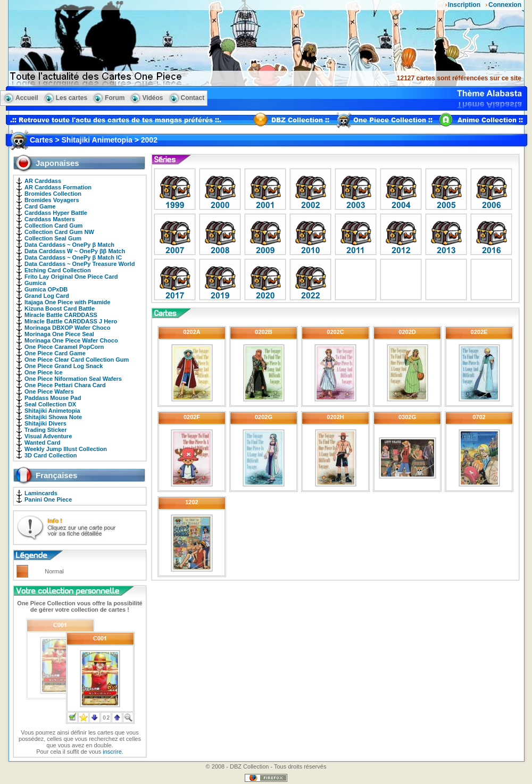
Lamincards (41, 493)
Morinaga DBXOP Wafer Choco (67, 328)
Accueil (27, 98)
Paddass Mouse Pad (53, 398)
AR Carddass (43, 181)
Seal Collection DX (50, 404)
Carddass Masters (50, 219)
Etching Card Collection (58, 270)
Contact (193, 98)
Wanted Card (42, 443)
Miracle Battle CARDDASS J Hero (71, 321)
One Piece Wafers (49, 391)
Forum (115, 98)
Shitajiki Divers (45, 423)
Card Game (40, 206)
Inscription (464, 5)
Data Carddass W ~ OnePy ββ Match (75, 251)
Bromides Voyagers (52, 200)
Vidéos (152, 98)
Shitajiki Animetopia (52, 411)
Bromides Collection (53, 194)
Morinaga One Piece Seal (59, 334)
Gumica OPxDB (46, 289)
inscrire (112, 752)
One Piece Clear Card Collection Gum (77, 360)
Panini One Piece (48, 499)
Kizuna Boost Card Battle (60, 308)
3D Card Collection (51, 455)
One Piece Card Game (55, 353)
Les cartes (72, 98)
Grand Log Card (47, 296)
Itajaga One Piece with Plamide (67, 302)
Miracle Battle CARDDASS (61, 315)
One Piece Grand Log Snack (64, 366)
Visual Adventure (48, 436)
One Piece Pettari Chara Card (65, 385)
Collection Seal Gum (53, 238)
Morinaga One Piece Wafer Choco (71, 340)
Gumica (35, 283)
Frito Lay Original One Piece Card (71, 277)
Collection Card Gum (53, 226)
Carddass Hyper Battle (56, 213)
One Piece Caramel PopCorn (64, 347)
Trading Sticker (45, 430)
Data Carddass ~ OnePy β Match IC (73, 257)
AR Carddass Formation (58, 187)
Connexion (505, 5)
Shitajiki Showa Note (53, 417)
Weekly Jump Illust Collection (66, 449)
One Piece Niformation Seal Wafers (73, 379)
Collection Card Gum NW (59, 232)
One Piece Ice (44, 372)
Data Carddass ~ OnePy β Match (69, 245)
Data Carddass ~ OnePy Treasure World (80, 264)
